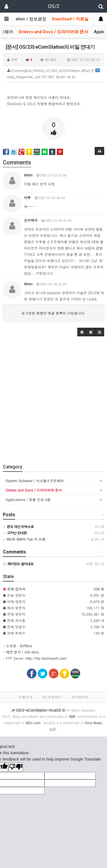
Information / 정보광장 (25, 19)
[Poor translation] (16, 767)
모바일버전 (80, 697)
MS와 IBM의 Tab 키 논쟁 (24, 539)
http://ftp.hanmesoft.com (46, 658)
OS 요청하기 (52, 697)
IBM (72, 716)
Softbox (26, 646)
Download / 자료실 (70, 19)
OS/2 (54, 6)
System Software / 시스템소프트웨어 (35, 481)
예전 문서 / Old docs (22, 652)
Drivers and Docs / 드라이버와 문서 (53, 32)
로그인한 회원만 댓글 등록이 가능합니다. (53, 313)
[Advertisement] (53, 399)
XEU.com (33, 723)
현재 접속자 (16, 589)
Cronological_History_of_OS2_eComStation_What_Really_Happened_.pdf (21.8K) (53, 73)
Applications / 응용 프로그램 (28, 499)
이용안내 (25, 697)
